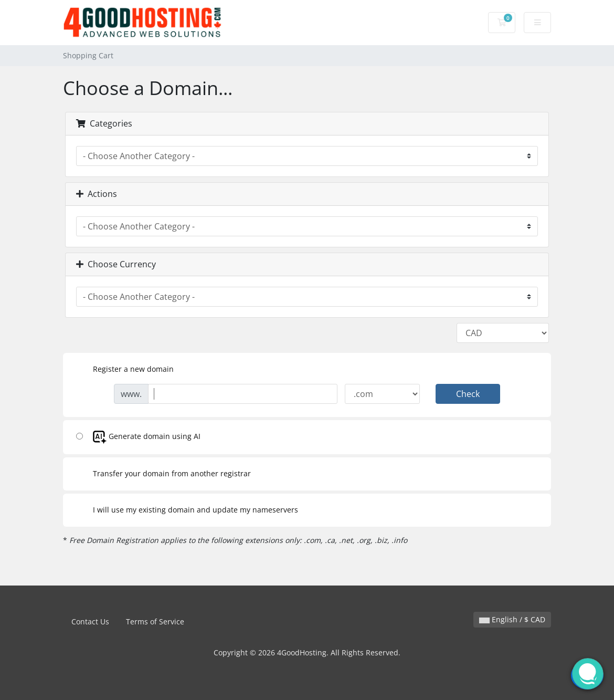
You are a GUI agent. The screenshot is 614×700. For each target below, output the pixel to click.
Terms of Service (155, 621)
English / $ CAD (512, 619)
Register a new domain (125, 370)
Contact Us (90, 621)
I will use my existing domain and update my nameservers (187, 510)
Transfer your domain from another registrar (163, 474)
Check (468, 394)
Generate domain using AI (138, 437)
